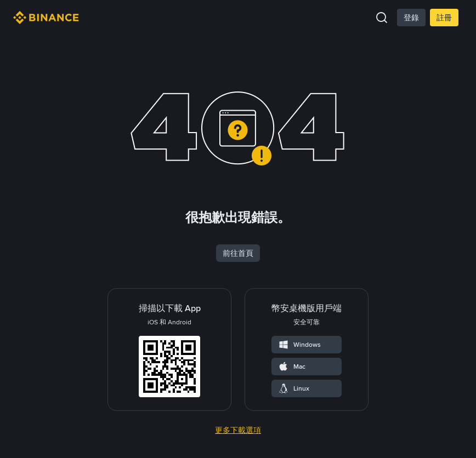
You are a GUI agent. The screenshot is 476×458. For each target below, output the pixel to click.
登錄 (411, 18)
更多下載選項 (238, 430)
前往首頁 (238, 253)
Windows (299, 345)
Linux (294, 388)
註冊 (444, 18)
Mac (292, 367)
